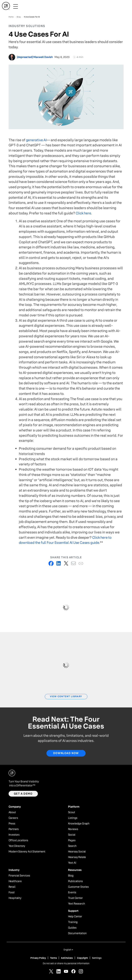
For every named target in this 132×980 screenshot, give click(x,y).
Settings (97, 958)
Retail (12, 887)
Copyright (82, 958)
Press (12, 824)
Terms (53, 958)
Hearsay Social (77, 852)
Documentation (77, 933)
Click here (83, 213)
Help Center (75, 917)
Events (72, 892)
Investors (14, 835)
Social (72, 835)
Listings (73, 818)
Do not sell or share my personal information (66, 963)
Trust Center (75, 898)
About (12, 812)
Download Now (66, 753)
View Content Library (66, 696)
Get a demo (23, 794)
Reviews (73, 829)
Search (72, 846)
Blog (71, 876)
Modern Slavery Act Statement (27, 852)
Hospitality (15, 898)
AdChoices (67, 958)
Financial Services (19, 876)
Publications (75, 881)
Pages (72, 840)
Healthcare (15, 881)
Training (73, 922)
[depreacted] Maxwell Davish (35, 57)
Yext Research (76, 904)
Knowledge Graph (79, 824)
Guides (72, 928)
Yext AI (72, 863)
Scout (72, 812)
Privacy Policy (38, 958)
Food (12, 892)
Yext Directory (17, 846)
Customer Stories (78, 887)
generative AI (36, 140)
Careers (13, 818)
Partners (14, 829)
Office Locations (18, 840)
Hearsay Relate (77, 857)
